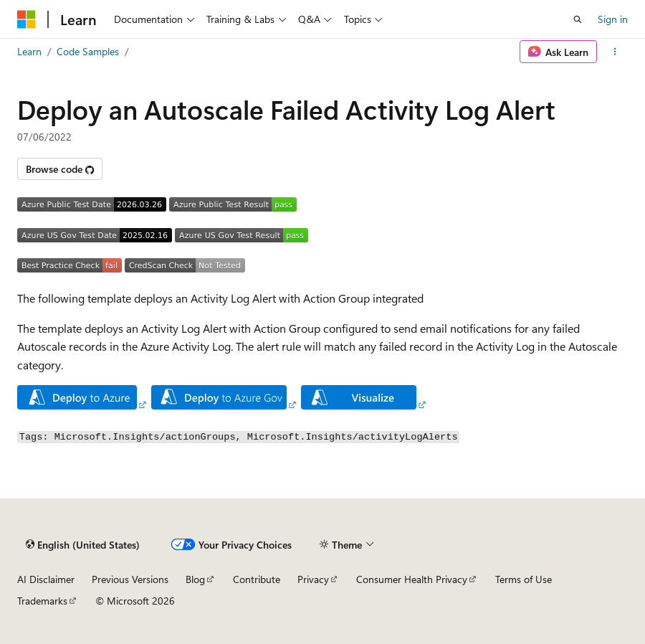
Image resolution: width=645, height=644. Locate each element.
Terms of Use (524, 579)
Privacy (313, 579)
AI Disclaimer (46, 579)
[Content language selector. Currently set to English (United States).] (83, 545)
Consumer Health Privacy (412, 579)
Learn (29, 51)
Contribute (257, 579)
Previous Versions (130, 579)
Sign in (613, 19)
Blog (195, 579)
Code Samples (88, 51)
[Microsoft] (27, 19)
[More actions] (615, 52)
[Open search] (578, 19)
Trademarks (42, 601)
